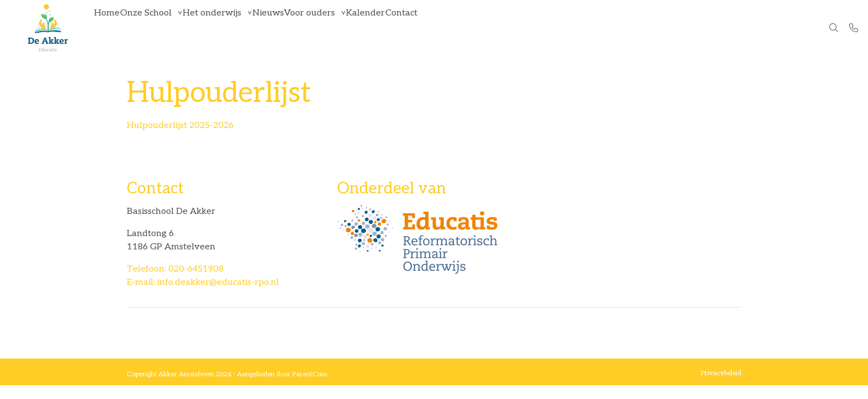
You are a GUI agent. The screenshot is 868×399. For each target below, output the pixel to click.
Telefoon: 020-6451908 (175, 269)
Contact (471, 27)
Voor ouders (358, 27)
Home (112, 27)
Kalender (424, 27)
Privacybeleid (721, 373)
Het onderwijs (239, 27)
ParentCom (310, 374)
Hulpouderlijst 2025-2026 (180, 126)
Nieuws (305, 27)
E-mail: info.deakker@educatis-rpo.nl (203, 282)
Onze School (162, 27)
